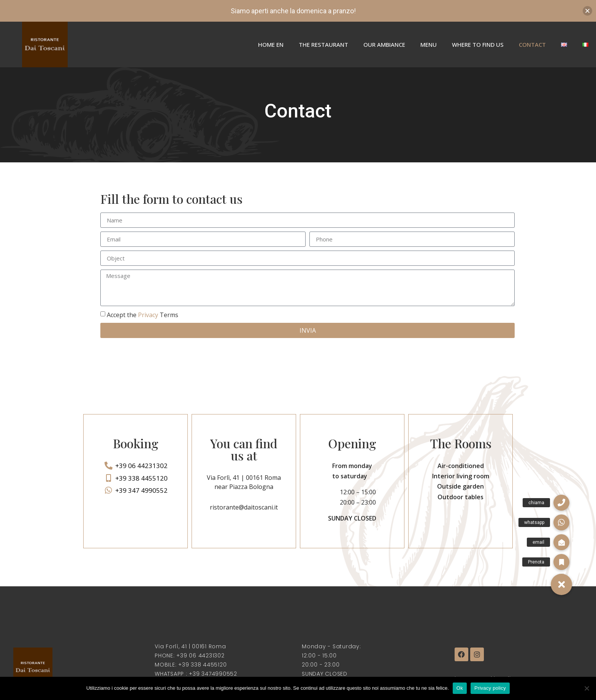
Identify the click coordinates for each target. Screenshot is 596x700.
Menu (429, 44)
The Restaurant (323, 44)
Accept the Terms (143, 315)
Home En (271, 44)
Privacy (148, 315)
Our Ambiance (384, 44)
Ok (460, 688)
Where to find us (478, 44)
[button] (561, 584)
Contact (532, 44)
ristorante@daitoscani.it (244, 507)
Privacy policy (490, 688)
